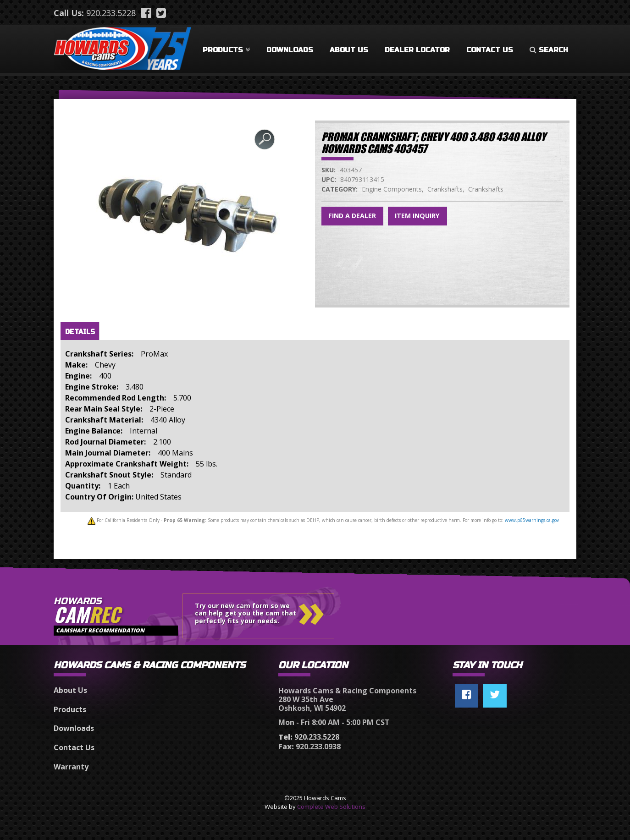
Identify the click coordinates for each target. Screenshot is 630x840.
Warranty (71, 767)
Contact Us (490, 50)
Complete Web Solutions (331, 807)
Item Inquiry (417, 216)
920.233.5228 (111, 13)
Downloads (290, 50)
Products (226, 50)
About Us (349, 50)
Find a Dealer (352, 216)
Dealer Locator (417, 50)
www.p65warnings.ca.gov (532, 520)
